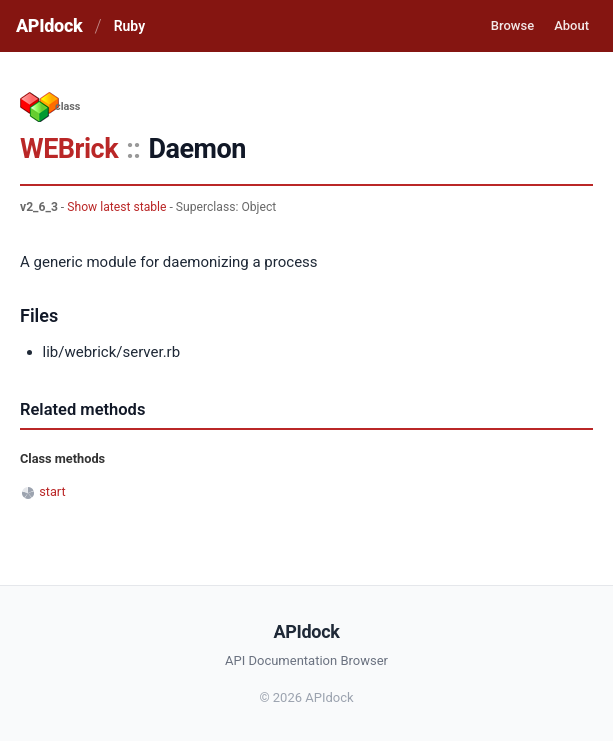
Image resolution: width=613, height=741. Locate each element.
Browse (512, 25)
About (571, 25)
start (52, 491)
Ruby (129, 26)
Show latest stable (116, 207)
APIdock (49, 25)
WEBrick (69, 149)
